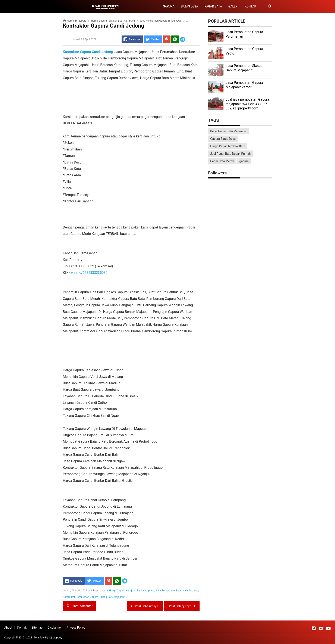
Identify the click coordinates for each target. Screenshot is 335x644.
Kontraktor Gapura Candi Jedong (88, 52)
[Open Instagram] (321, 628)
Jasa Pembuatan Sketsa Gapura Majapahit (244, 68)
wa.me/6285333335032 (89, 273)
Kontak (22, 628)
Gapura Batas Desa (223, 139)
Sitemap (37, 628)
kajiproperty (55, 638)
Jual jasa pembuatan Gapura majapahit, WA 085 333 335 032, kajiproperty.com (247, 104)
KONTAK (250, 6)
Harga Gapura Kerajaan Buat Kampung (132, 591)
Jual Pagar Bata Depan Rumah (230, 154)
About (8, 628)
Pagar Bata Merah (222, 161)
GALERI (233, 6)
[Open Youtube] (328, 628)
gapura (104, 591)
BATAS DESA (190, 6)
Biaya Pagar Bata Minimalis (228, 131)
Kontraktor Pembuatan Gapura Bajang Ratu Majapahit (94, 597)
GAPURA (169, 6)
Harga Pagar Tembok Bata (228, 146)
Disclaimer (55, 628)
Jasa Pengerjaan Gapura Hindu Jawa (177, 591)
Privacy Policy (76, 628)
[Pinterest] (167, 39)
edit (90, 591)
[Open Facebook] (314, 628)
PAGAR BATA (213, 6)
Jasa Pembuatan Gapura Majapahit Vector (244, 85)
